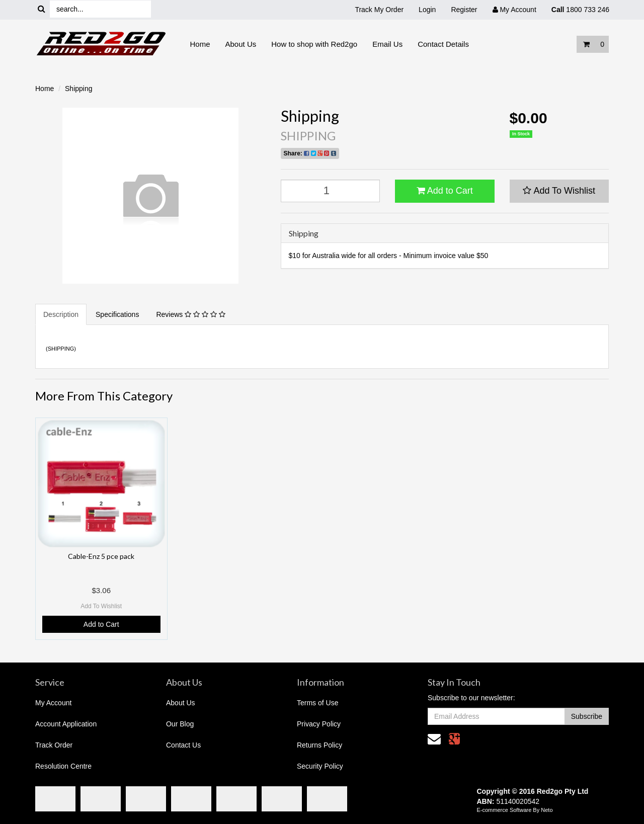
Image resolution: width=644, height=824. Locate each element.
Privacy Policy (319, 724)
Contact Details (443, 44)
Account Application (66, 724)
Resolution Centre (63, 766)
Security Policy (320, 766)
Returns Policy (319, 745)
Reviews (190, 314)
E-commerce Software (504, 810)
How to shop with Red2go (314, 44)
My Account (53, 703)
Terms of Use (317, 703)
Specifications (117, 314)
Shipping (79, 89)
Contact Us (183, 745)
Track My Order (379, 10)
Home (200, 44)
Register (464, 10)
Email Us (387, 44)
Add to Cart (445, 191)
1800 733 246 (580, 10)
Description (61, 314)
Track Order (54, 745)
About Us (241, 44)
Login (427, 10)
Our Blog (180, 724)
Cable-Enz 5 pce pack (101, 556)
